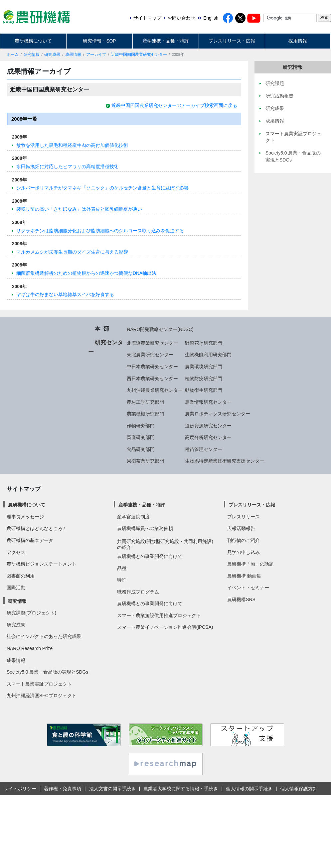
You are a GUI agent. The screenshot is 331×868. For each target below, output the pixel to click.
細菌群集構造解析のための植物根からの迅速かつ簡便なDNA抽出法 (86, 273)
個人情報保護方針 (299, 789)
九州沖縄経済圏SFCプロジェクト (42, 696)
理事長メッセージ (25, 517)
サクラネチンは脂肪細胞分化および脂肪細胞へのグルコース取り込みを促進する (100, 231)
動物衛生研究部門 (204, 390)
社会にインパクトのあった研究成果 (44, 636)
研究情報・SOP (99, 41)
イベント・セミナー (248, 588)
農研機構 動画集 (244, 576)
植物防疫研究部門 (204, 379)
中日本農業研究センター (152, 367)
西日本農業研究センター (152, 379)
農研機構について (33, 41)
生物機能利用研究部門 (208, 355)
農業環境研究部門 (204, 367)
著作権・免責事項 (63, 789)
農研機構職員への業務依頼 (145, 528)
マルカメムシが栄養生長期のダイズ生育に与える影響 (72, 252)
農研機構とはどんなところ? (36, 528)
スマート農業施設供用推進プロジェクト (159, 615)
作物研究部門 (141, 426)
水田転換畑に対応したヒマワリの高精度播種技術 (68, 166)
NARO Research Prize (30, 648)
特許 (122, 580)
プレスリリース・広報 (232, 41)
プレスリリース (244, 517)
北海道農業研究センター (152, 343)
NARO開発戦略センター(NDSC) (160, 329)
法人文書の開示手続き (112, 789)
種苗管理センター (204, 449)
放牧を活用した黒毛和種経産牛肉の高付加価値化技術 (72, 145)
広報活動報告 (241, 528)
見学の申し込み (244, 552)
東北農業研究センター (150, 355)
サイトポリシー (20, 789)
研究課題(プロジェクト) (31, 613)
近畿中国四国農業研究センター (139, 54)
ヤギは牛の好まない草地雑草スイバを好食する (65, 294)
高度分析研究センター (208, 437)
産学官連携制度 (133, 517)
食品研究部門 (141, 449)
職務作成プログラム (138, 592)
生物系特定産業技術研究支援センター (225, 461)
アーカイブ (96, 54)
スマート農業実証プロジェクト (39, 684)
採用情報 (298, 41)
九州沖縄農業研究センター (155, 390)
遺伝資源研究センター (208, 426)
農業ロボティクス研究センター (218, 414)
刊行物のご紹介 (244, 540)
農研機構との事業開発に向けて (150, 556)
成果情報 (73, 54)
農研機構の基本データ (30, 540)
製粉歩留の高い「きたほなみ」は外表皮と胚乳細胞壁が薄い (79, 209)
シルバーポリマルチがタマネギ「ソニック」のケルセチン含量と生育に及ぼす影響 (102, 188)
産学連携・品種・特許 (166, 41)
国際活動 (16, 588)
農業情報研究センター (208, 402)
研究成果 (52, 54)
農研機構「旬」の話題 (250, 564)
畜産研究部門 (141, 437)
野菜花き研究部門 (204, 343)
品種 (122, 568)
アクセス (16, 552)
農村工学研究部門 (145, 402)
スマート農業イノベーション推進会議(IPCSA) (165, 627)
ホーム (13, 54)
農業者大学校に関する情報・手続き (181, 789)
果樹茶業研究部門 (145, 461)
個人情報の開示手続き (249, 789)
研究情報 (32, 54)
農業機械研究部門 (145, 414)
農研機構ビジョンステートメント (42, 564)
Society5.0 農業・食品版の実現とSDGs (47, 672)
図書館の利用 (21, 576)
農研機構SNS (241, 599)
